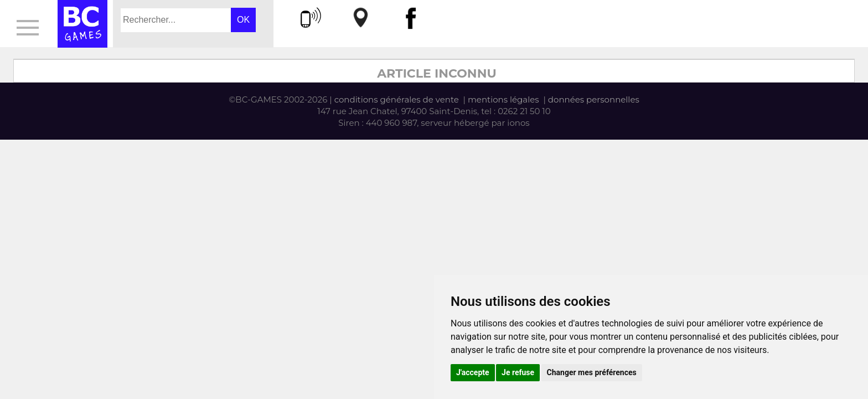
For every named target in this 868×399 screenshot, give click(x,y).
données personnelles (594, 99)
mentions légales (503, 99)
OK (243, 20)
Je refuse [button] (518, 372)
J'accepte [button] (473, 372)
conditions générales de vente (397, 99)
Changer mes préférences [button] (592, 372)
